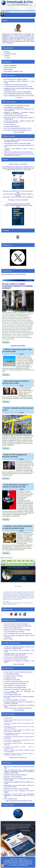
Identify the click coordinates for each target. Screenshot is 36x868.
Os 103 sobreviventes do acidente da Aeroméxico (18, 708)
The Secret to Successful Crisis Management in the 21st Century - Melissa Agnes (19, 741)
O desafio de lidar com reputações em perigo (17, 106)
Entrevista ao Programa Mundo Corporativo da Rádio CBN (19, 767)
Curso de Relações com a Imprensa (14, 632)
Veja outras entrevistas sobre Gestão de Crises (19, 801)
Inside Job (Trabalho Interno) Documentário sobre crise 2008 (19, 724)
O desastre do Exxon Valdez (12, 680)
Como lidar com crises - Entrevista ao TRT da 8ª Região (19, 791)
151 (32, 560)
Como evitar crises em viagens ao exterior (16, 79)
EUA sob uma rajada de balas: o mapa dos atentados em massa (19, 697)
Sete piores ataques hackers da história (15, 684)
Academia (7, 56)
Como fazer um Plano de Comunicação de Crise (18, 130)
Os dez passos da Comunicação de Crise (16, 116)
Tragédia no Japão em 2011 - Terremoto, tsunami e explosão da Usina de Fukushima (19, 754)
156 (20, 564)
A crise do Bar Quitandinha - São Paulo (15, 700)
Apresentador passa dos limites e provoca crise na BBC (16, 382)
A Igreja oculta (8, 718)
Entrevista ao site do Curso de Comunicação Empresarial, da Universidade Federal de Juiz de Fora (19, 795)
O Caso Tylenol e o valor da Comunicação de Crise (18, 672)
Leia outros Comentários (18, 346)
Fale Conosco (14, 859)
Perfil (24, 859)
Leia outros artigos (19, 132)
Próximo (25, 564)
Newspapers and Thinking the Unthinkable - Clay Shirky (19, 661)
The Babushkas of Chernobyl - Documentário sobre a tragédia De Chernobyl (19, 734)
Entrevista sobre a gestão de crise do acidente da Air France (19, 783)
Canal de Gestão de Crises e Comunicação (16, 624)
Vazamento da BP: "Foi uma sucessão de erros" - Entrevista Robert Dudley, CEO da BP (19, 654)
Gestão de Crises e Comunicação (18, 164)
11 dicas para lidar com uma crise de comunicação (18, 86)
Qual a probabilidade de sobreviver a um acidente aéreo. (19, 706)
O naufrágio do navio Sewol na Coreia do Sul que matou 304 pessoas (19, 727)
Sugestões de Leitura (10, 54)
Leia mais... (6, 342)
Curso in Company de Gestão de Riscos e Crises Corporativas (19, 636)
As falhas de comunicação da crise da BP (16, 85)
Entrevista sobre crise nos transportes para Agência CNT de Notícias (19, 779)
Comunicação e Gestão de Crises (14, 71)
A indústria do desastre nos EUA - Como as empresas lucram (19, 748)
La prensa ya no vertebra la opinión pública (16, 657)
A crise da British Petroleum (12, 126)
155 (16, 564)
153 (7, 564)
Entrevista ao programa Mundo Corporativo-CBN (18, 626)
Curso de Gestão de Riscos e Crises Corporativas (18, 634)
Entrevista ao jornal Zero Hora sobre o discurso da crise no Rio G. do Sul (19, 786)
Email (22, 354)
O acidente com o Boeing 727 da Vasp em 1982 (17, 689)
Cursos (8, 58)
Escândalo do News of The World (13, 676)
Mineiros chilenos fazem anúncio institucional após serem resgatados (19, 751)
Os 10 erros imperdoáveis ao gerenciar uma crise (18, 128)
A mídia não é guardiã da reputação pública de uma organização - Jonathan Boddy (19, 648)
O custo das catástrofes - (12, 121)
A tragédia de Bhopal (10, 678)
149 (23, 560)
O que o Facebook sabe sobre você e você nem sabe (19, 96)
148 (19, 560)
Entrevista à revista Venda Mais (13, 777)
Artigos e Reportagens (10, 66)
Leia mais (19, 98)
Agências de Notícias (10, 67)
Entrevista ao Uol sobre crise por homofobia (16, 789)
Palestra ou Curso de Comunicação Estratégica (17, 630)
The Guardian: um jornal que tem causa (15, 659)
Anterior (9, 560)
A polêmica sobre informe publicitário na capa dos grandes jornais (17, 527)
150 (27, 560)
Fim (31, 564)
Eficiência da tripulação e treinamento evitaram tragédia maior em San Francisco (19, 113)
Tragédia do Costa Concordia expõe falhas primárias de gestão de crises (19, 89)
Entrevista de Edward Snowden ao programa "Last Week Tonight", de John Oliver (19, 731)
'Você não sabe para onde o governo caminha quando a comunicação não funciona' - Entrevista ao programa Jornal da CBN (19, 771)
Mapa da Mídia (8, 69)
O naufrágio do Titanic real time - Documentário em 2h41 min (19, 744)
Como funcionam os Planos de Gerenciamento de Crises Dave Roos (19, 110)
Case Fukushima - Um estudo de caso (15, 686)
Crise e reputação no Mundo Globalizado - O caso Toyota (19, 82)
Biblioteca (7, 52)
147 (15, 560)
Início (4, 560)
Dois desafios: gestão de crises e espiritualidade (18, 92)
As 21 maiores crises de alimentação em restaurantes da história (19, 692)
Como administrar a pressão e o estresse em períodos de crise (15, 486)
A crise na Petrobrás (10, 124)
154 (11, 564)
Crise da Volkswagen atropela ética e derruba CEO (18, 94)
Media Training (8, 639)
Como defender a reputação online (14, 107)
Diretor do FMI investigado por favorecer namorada (15, 456)
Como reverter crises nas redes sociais (15, 687)
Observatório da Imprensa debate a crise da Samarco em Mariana (19, 737)
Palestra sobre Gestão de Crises (13, 628)
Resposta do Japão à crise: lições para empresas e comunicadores (19, 118)
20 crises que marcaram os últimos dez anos (17, 682)
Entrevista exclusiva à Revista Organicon (16, 775)
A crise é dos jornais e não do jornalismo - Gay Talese (19, 651)
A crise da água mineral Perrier (13, 695)
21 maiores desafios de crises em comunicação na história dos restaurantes (19, 703)
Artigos (20, 859)
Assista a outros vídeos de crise (18, 758)
